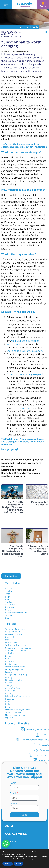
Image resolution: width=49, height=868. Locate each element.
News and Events (13, 632)
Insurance (10, 699)
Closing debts (11, 664)
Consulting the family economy (19, 648)
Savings (9, 685)
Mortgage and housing (15, 715)
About (8, 659)
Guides (8, 599)
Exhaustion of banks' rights (17, 696)
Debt (7, 707)
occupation (10, 691)
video (8, 594)
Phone (14, 804)
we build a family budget (25, 341)
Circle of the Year (11, 33)
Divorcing (9, 661)
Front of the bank (13, 642)
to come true (23, 408)
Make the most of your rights (18, 710)
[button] (46, 32)
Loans (8, 656)
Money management (14, 669)
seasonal (9, 640)
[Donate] (43, 3)
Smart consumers (13, 712)
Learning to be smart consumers (25, 351)
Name (13, 783)
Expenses (9, 718)
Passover (9, 672)
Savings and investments (16, 645)
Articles (9, 591)
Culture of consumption (16, 651)
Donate (43, 6)
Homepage (7, 32)
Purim (8, 702)
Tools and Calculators (15, 629)
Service (8, 618)
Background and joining (16, 675)
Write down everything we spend (25, 374)
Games (8, 610)
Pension (9, 683)
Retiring (9, 677)
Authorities (10, 653)
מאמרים (9, 588)
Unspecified (11, 637)
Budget (8, 704)
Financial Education (14, 634)
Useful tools (11, 607)
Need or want (14, 344)
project (8, 596)
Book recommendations (16, 613)
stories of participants (15, 667)
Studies (9, 615)
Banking (9, 693)
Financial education (14, 680)
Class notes (10, 604)
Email (13, 793)
